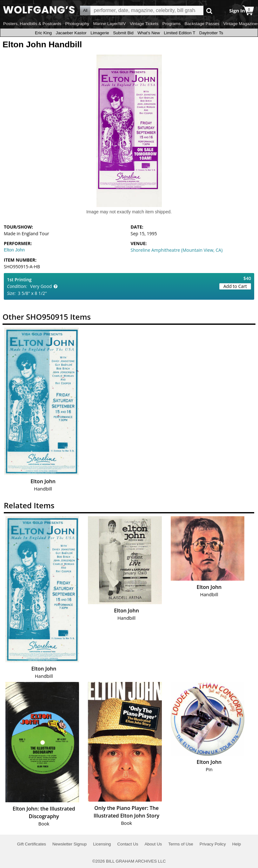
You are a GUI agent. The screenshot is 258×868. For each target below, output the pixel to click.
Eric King (43, 33)
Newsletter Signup (69, 844)
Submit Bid (123, 33)
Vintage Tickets (144, 24)
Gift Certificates (32, 844)
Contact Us (128, 844)
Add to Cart (235, 286)
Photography (77, 24)
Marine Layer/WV (109, 24)
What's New (149, 33)
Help (237, 844)
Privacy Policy (213, 844)
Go (209, 11)
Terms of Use (181, 844)
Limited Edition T (179, 33)
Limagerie (100, 33)
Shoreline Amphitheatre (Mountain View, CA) (177, 250)
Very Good (41, 286)
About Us (153, 844)
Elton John (14, 250)
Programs (172, 24)
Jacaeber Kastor (71, 33)
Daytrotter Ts (211, 33)
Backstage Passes (202, 24)
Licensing (102, 844)
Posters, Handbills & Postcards (32, 24)
